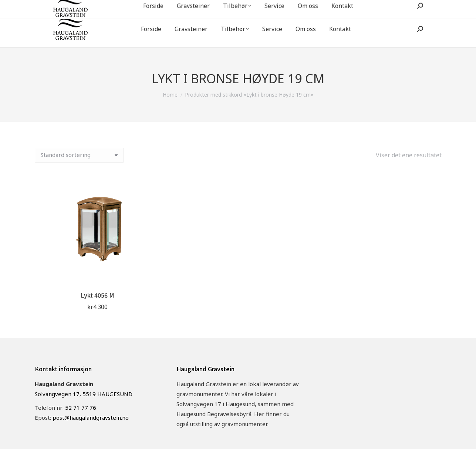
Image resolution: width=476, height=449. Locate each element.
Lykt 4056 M (97, 295)
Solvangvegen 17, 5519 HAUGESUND (84, 394)
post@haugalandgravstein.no (406, 7)
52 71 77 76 (346, 7)
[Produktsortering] (79, 155)
